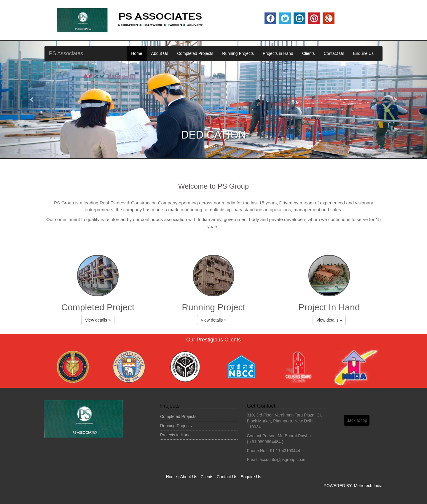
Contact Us (334, 53)
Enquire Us (363, 53)
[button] (32, 99)
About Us (160, 53)
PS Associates (66, 53)
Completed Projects (195, 53)
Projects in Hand (278, 53)
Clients (309, 53)
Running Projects (238, 53)
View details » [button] (98, 320)
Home (137, 53)
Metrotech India (368, 486)
